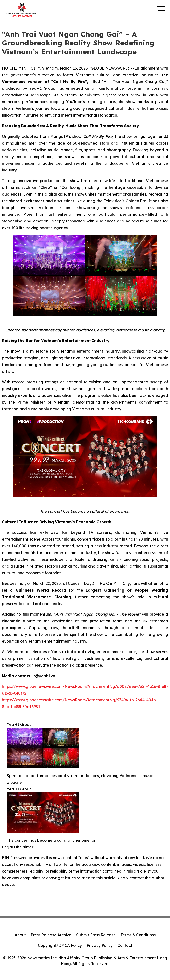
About (20, 935)
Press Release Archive (51, 935)
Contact (125, 945)
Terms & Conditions (138, 935)
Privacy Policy (100, 945)
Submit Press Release (96, 935)
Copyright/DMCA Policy (60, 945)
